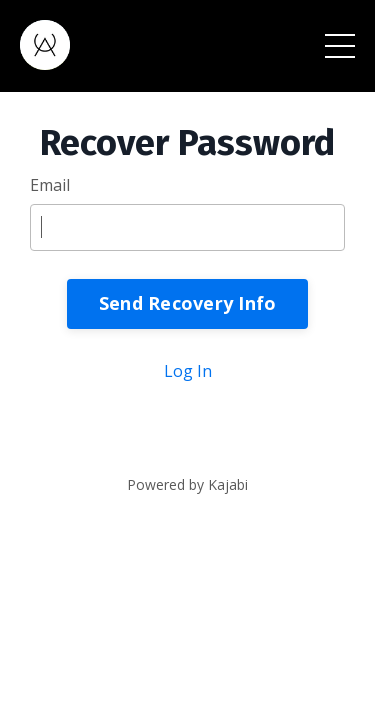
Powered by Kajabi (187, 484)
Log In (188, 371)
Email (50, 185)
